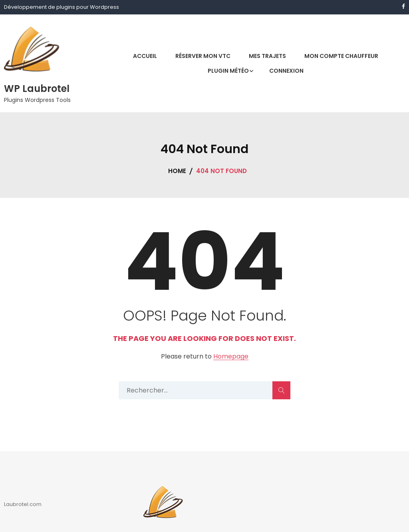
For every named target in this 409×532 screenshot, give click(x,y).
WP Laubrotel (37, 89)
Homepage (231, 357)
